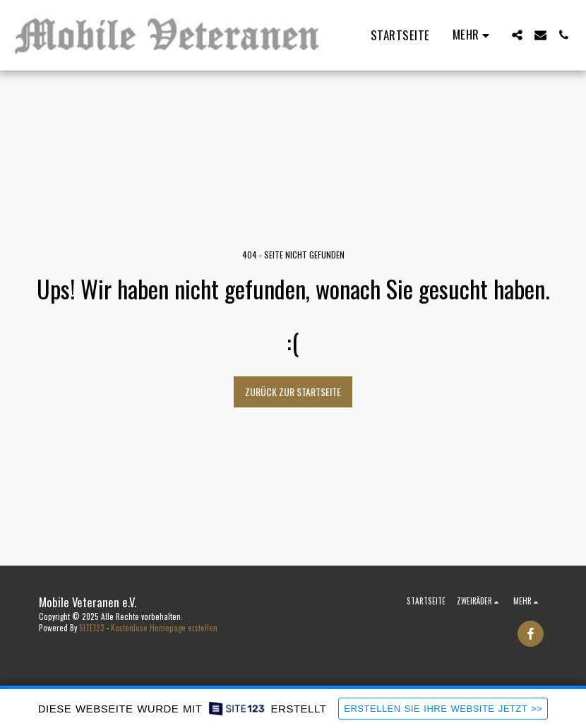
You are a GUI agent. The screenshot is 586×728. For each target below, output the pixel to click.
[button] (517, 35)
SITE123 (92, 628)
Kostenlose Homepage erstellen (164, 628)
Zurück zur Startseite (293, 392)
